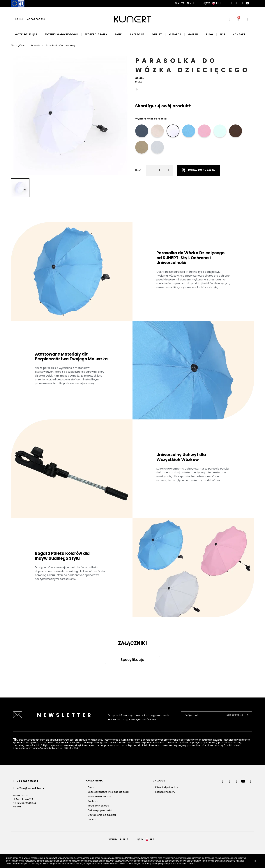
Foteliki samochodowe (61, 34)
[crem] (158, 132)
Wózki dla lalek (96, 34)
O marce (175, 34)
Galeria (194, 34)
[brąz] (236, 132)
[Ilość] (159, 170)
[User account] (248, 19)
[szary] (158, 148)
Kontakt (239, 34)
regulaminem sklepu (92, 740)
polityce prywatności (178, 864)
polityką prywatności (63, 740)
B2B (223, 34)
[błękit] (189, 132)
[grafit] (142, 132)
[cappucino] (142, 148)
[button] (132, 660)
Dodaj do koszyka (198, 170)
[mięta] (220, 132)
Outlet (157, 34)
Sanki (119, 34)
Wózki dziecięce (26, 34)
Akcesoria (137, 34)
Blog (209, 34)
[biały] (173, 132)
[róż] (205, 132)
